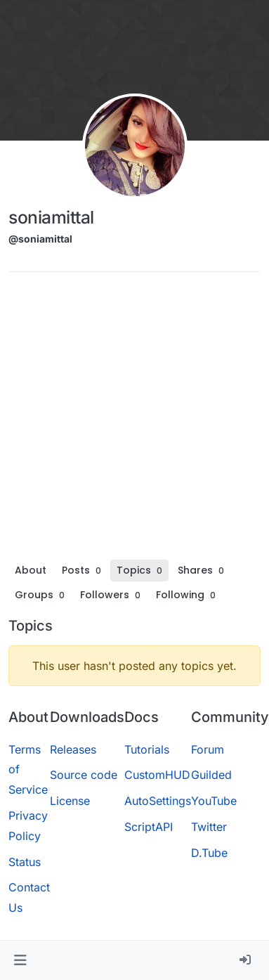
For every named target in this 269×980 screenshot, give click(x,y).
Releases (73, 749)
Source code (84, 775)
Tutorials (147, 749)
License (70, 801)
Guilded (211, 775)
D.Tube (209, 853)
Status (25, 862)
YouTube (214, 801)
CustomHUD (157, 775)
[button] (20, 960)
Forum (208, 749)
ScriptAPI (149, 827)
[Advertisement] (132, 421)
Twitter (209, 827)
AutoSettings (158, 801)
